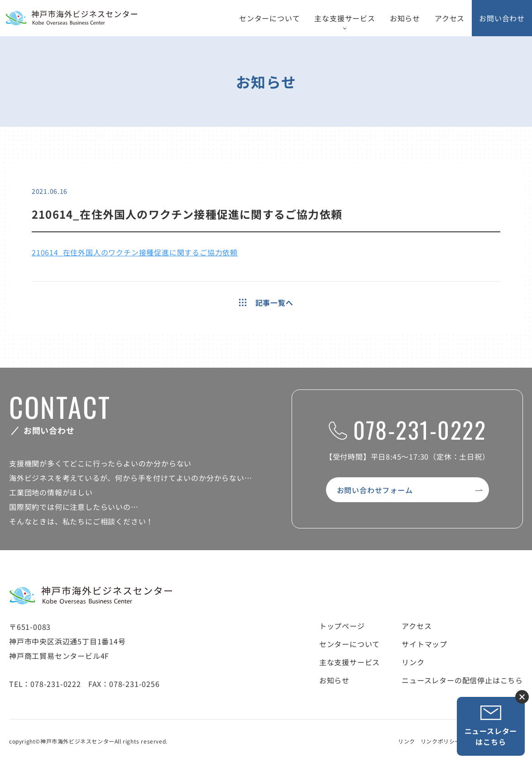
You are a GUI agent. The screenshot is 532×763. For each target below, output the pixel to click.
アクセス (450, 18)
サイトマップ (424, 644)
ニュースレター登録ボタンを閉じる (522, 697)
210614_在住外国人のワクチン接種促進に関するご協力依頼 (135, 252)
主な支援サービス (345, 18)
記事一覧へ (266, 302)
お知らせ (405, 18)
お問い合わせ (502, 18)
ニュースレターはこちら (491, 726)
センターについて (269, 18)
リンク (413, 662)
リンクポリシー (441, 741)
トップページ (342, 626)
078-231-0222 (407, 429)
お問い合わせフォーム (375, 490)
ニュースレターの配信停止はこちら (462, 680)
